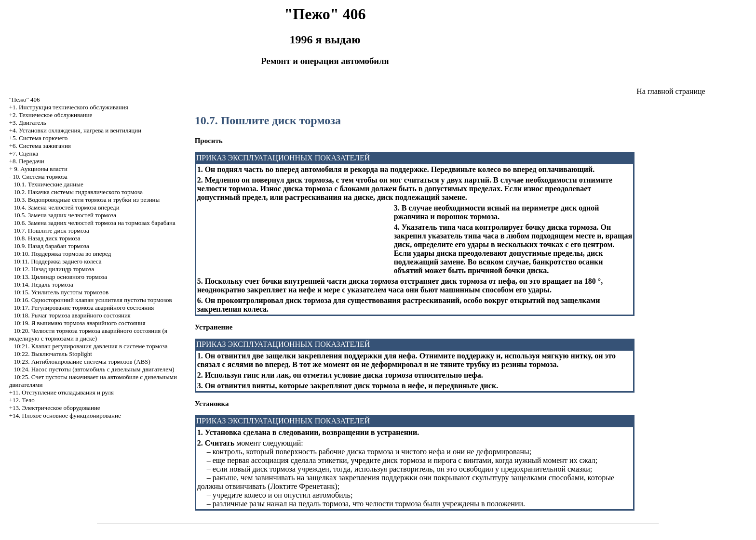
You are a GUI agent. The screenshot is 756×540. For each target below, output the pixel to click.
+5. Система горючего (38, 138)
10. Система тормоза (40, 177)
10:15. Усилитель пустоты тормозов (61, 292)
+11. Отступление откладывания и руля (61, 392)
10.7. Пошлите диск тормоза (52, 230)
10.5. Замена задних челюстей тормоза (65, 215)
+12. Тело (22, 400)
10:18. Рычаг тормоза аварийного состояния (72, 315)
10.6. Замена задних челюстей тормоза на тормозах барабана (95, 223)
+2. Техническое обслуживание (51, 115)
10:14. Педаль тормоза (44, 284)
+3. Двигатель (28, 123)
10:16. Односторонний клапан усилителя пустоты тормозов (93, 300)
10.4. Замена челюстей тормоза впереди (67, 207)
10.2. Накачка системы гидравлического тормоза (78, 192)
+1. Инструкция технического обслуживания (69, 107)
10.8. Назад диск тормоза (47, 238)
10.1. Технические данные (49, 184)
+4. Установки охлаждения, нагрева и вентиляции (75, 130)
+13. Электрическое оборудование (55, 408)
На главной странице (671, 91)
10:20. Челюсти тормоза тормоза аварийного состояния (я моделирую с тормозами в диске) (88, 335)
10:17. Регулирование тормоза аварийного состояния (84, 308)
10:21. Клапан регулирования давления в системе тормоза (91, 346)
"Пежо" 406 (25, 99)
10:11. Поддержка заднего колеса (58, 261)
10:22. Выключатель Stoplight (53, 354)
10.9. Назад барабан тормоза (52, 246)
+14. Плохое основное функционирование (65, 415)
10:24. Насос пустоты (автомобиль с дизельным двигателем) (94, 369)
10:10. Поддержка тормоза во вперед (63, 254)
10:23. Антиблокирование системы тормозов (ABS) (82, 362)
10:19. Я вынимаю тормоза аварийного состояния (80, 323)
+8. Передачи (27, 161)
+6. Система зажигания (40, 146)
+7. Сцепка (24, 153)
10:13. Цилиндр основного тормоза (61, 277)
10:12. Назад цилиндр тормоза (54, 269)
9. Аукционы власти (41, 169)
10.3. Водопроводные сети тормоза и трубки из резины (87, 200)
